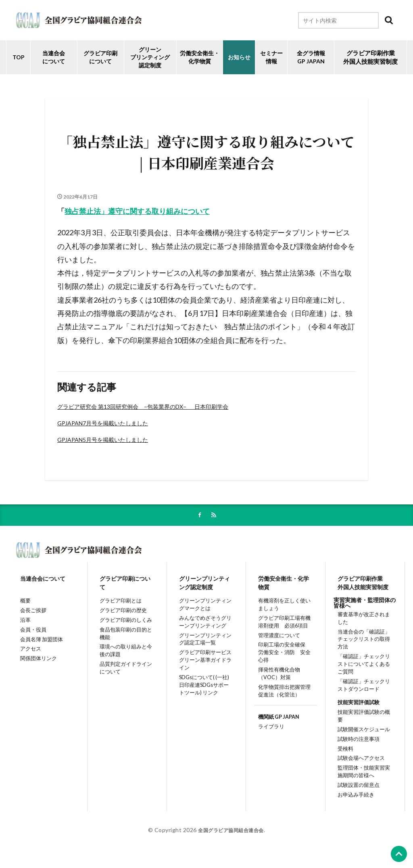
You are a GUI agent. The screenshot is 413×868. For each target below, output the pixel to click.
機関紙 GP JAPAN (277, 725)
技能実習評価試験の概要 (365, 719)
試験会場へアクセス (359, 762)
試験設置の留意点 (356, 793)
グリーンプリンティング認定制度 (150, 57)
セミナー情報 (271, 57)
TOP (19, 57)
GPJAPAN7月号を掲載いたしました (103, 423)
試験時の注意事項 (356, 741)
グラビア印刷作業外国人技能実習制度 (363, 585)
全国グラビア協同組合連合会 (231, 839)
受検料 (342, 752)
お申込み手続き (353, 803)
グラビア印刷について (100, 57)
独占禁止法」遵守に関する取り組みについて (137, 211)
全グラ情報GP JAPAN (311, 57)
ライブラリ (268, 736)
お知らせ (239, 57)
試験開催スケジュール (362, 730)
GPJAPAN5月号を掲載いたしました (103, 440)
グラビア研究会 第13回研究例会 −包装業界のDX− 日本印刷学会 (143, 407)
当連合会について (54, 57)
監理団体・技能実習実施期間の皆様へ (365, 777)
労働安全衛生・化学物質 (283, 585)
